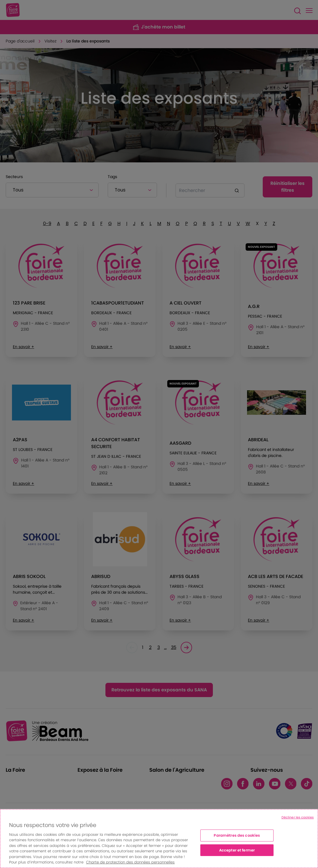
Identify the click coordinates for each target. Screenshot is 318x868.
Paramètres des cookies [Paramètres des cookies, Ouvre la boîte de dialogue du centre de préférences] (237, 835)
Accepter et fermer (237, 850)
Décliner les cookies (298, 817)
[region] (159, 839)
